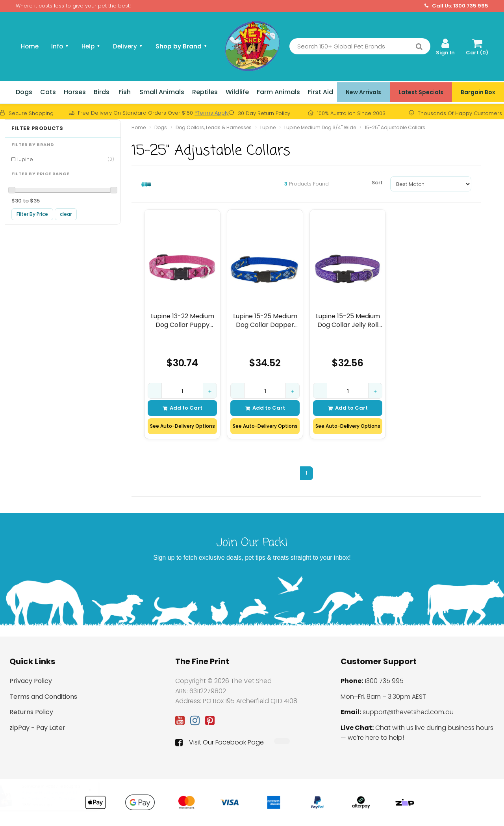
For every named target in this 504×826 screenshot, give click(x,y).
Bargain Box (478, 92)
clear (66, 214)
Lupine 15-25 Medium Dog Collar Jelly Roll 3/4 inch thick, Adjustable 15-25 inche (348, 320)
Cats (48, 92)
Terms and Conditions (43, 697)
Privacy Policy (31, 681)
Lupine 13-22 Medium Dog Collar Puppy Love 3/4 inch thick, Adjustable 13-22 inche (183, 320)
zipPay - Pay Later (37, 728)
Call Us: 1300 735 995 (456, 6)
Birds (102, 92)
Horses (75, 92)
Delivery (128, 46)
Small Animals (162, 92)
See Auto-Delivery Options (183, 426)
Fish (125, 92)
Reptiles (205, 92)
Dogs (24, 92)
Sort (377, 183)
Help (91, 46)
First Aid (321, 92)
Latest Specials (421, 92)
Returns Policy (31, 712)
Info (60, 46)
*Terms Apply (212, 113)
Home (30, 46)
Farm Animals (278, 92)
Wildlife (237, 92)
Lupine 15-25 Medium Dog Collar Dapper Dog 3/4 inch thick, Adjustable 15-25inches (265, 320)
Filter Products (37, 128)
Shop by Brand (182, 46)
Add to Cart (183, 408)
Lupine (65, 159)
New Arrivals (363, 92)
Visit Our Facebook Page (220, 742)
